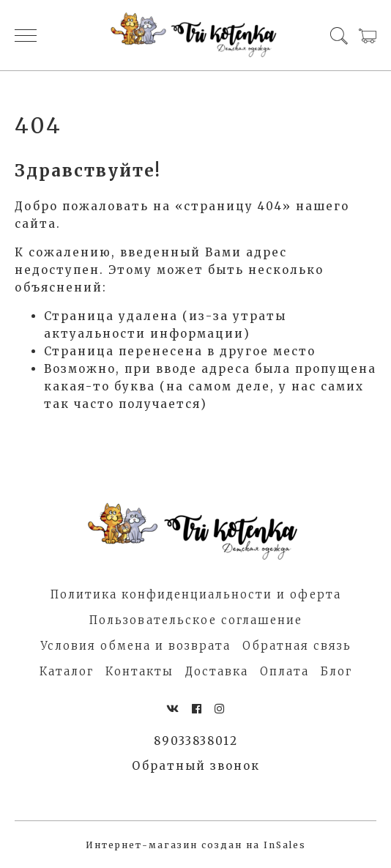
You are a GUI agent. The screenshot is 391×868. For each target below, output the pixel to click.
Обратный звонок (196, 766)
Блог (336, 671)
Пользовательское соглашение (196, 620)
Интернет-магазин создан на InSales (196, 845)
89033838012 (196, 741)
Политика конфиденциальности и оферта (196, 594)
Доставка (217, 671)
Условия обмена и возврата (135, 646)
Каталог (67, 671)
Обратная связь (297, 646)
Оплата (284, 671)
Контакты (139, 671)
